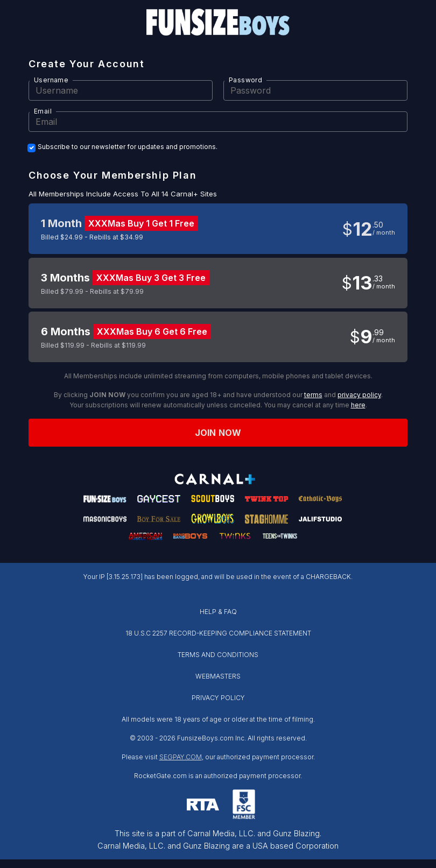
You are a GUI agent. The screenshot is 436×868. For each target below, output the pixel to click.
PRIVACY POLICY (218, 698)
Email (43, 111)
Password (245, 80)
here (358, 405)
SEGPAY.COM (181, 757)
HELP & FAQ (218, 612)
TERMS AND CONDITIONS (218, 655)
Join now (218, 433)
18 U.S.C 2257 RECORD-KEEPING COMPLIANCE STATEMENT (218, 633)
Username (51, 80)
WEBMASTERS (218, 676)
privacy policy (359, 395)
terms (313, 395)
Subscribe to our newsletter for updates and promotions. (128, 147)
